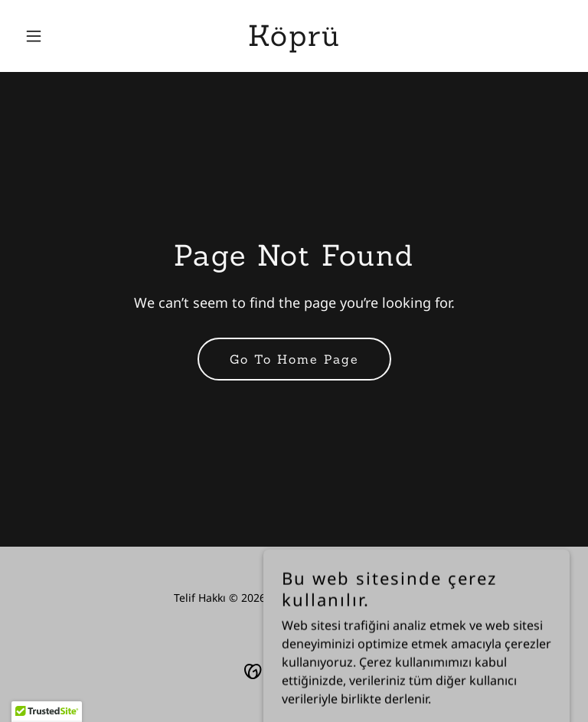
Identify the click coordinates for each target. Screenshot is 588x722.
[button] (60, 36)
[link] (294, 41)
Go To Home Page (294, 359)
